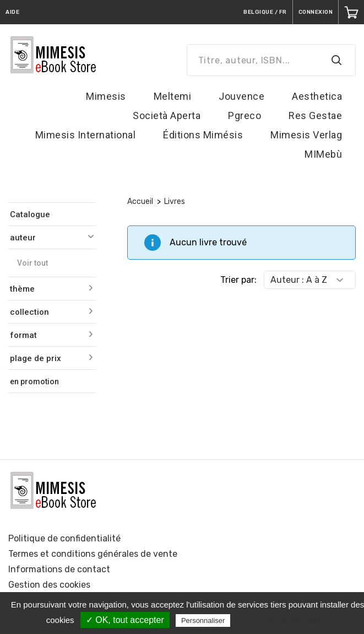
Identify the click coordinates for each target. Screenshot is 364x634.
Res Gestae (315, 115)
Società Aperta (167, 115)
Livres (175, 202)
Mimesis (106, 96)
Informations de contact (59, 569)
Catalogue (30, 214)
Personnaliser (203, 620)
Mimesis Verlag (306, 135)
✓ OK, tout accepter (125, 620)
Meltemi (173, 96)
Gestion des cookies (49, 585)
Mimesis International (86, 135)
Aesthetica (317, 96)
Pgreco (245, 115)
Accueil (140, 202)
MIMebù (323, 154)
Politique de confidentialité (64, 538)
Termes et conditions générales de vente (93, 554)
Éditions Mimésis (203, 135)
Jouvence (241, 96)
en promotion (34, 382)
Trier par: (238, 280)
